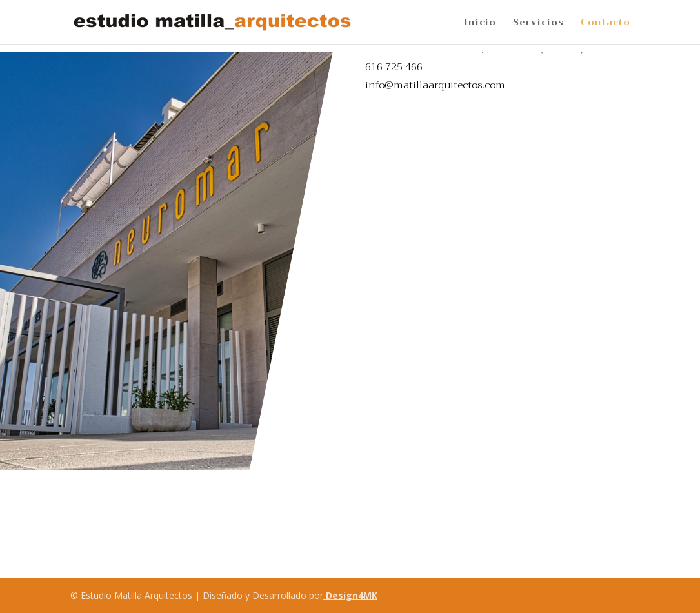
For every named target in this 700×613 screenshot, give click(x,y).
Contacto (605, 24)
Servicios (538, 24)
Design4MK (350, 595)
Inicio (480, 24)
